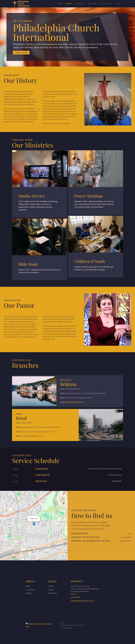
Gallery (92, 4)
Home (60, 4)
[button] (34, 524)
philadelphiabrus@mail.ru (75, 402)
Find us (34, 519)
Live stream (106, 4)
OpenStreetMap (63, 559)
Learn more (21, 53)
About (69, 4)
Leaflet (54, 559)
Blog (118, 4)
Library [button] (80, 4)
